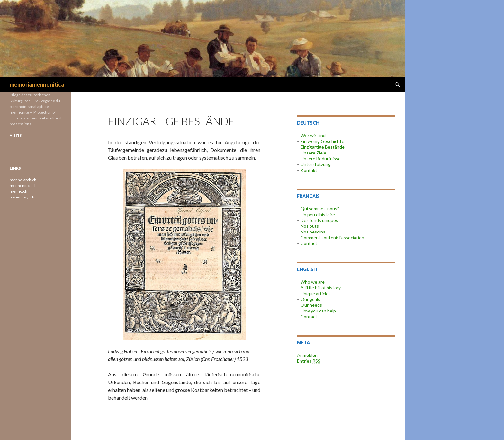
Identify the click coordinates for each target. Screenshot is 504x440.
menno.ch (18, 191)
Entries (309, 361)
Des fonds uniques (319, 220)
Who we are (313, 282)
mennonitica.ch (23, 185)
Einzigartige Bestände (323, 147)
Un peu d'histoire (318, 214)
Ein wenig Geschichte (322, 141)
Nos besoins (313, 232)
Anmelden (307, 355)
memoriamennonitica (37, 84)
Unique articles (316, 293)
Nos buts (310, 226)
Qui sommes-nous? (320, 209)
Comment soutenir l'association (332, 238)
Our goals (310, 299)
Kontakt (309, 170)
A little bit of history (321, 288)
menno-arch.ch (23, 180)
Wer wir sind (313, 135)
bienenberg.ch (22, 197)
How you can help (318, 311)
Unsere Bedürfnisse (321, 158)
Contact (309, 243)
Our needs (311, 305)
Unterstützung (315, 164)
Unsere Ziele (313, 153)
